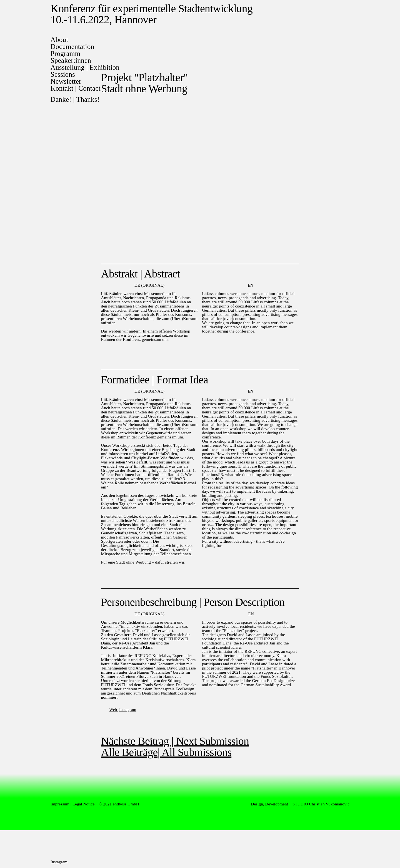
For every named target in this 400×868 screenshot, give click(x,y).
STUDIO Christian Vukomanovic (321, 804)
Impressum (60, 804)
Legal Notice (84, 804)
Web (114, 710)
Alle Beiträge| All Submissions (166, 752)
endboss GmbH (126, 804)
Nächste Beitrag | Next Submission (175, 741)
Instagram (128, 710)
